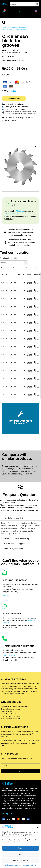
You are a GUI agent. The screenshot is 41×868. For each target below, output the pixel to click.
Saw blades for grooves (20, 53)
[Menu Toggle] (21, 17)
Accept (20, 848)
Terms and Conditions (30, 865)
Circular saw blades (13, 28)
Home (4, 28)
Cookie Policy (9, 865)
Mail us (6, 596)
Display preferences (20, 860)
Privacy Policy (18, 865)
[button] (38, 827)
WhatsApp (20, 211)
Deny (21, 854)
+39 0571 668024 (11, 214)
